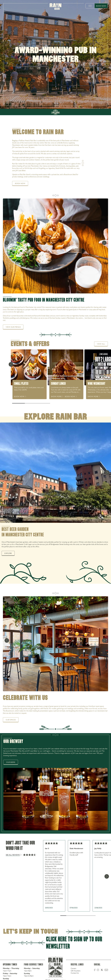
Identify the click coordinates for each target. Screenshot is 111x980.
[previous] (7, 243)
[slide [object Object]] (7, 103)
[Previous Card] (11, 364)
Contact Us (75, 973)
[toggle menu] (90, 6)
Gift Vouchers (76, 971)
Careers (73, 968)
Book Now (101, 6)
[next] (5, 103)
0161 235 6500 (98, 100)
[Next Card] (96, 364)
